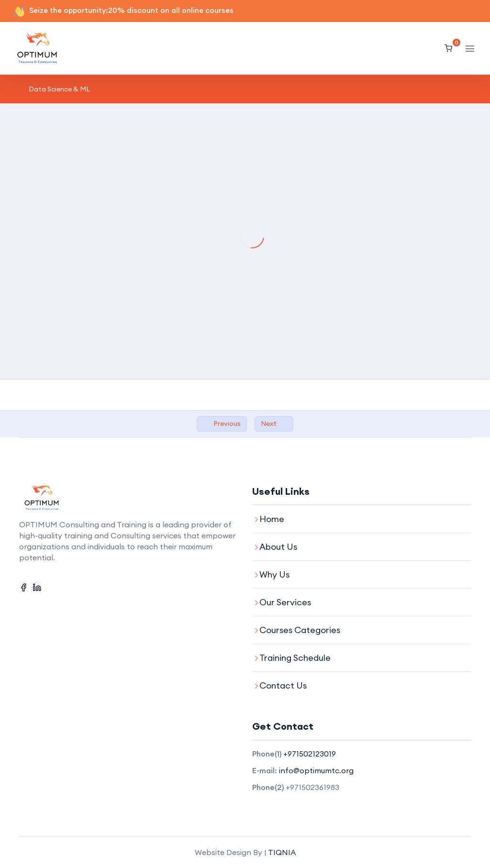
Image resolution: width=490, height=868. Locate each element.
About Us (278, 547)
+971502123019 (310, 754)
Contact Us (283, 685)
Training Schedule (295, 658)
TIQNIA (282, 852)
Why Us (274, 574)
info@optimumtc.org (316, 770)
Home (272, 519)
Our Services (285, 602)
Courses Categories (300, 630)
